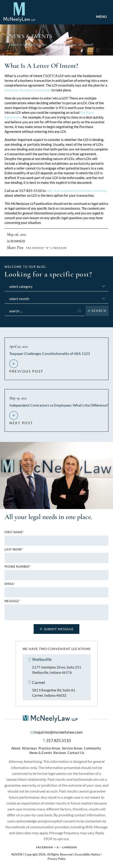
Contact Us (76, 753)
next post (21, 421)
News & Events (41, 753)
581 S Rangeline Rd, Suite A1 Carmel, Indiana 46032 (54, 693)
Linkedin (59, 248)
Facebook (45, 847)
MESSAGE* (12, 601)
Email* (10, 584)
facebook (35, 248)
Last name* (14, 549)
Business (18, 241)
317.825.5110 (58, 740)
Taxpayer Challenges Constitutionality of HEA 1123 (50, 353)
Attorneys (29, 748)
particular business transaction (28, 90)
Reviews (60, 753)
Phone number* (18, 567)
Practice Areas (49, 748)
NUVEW (17, 854)
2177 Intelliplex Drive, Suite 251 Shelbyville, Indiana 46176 (57, 670)
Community (93, 748)
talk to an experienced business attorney (77, 191)
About (16, 748)
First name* (14, 532)
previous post (26, 369)
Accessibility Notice (87, 854)
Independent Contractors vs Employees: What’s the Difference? (59, 405)
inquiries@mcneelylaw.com (58, 732)
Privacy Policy (57, 859)
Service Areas (72, 748)
